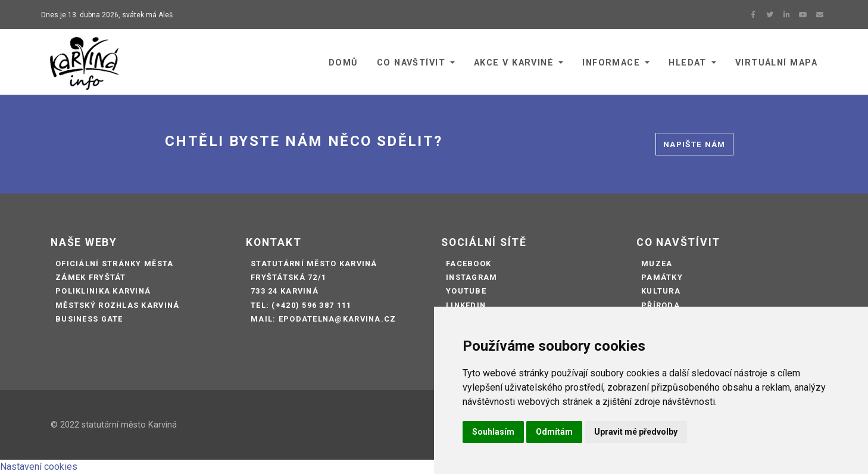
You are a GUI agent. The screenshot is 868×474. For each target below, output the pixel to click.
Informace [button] (611, 63)
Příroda (661, 305)
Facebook (469, 263)
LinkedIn (466, 305)
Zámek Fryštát (91, 277)
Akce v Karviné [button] (514, 63)
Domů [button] (343, 63)
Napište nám (694, 144)
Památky (662, 277)
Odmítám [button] (554, 432)
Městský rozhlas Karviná (117, 305)
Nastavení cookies (39, 467)
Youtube (466, 291)
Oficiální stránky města (114, 263)
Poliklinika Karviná (103, 291)
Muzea (657, 263)
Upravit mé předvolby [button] (636, 432)
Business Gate (89, 319)
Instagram (472, 277)
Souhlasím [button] (493, 432)
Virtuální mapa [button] (776, 63)
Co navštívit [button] (411, 63)
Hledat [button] (688, 63)
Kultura (661, 291)
